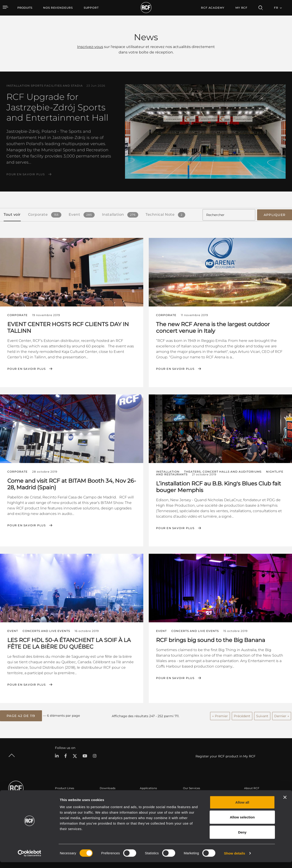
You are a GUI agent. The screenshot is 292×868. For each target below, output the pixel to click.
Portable (61, 796)
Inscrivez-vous (90, 47)
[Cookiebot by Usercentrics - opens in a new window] (30, 859)
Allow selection (242, 823)
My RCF (241, 8)
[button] (21, 715)
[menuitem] (58, 8)
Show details (235, 859)
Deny (242, 838)
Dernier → (282, 715)
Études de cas (149, 796)
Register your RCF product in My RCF (226, 755)
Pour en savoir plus (26, 174)
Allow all (242, 808)
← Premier (220, 715)
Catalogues (107, 796)
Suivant (262, 715)
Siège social (252, 796)
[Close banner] (285, 803)
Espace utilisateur (195, 796)
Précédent (242, 715)
